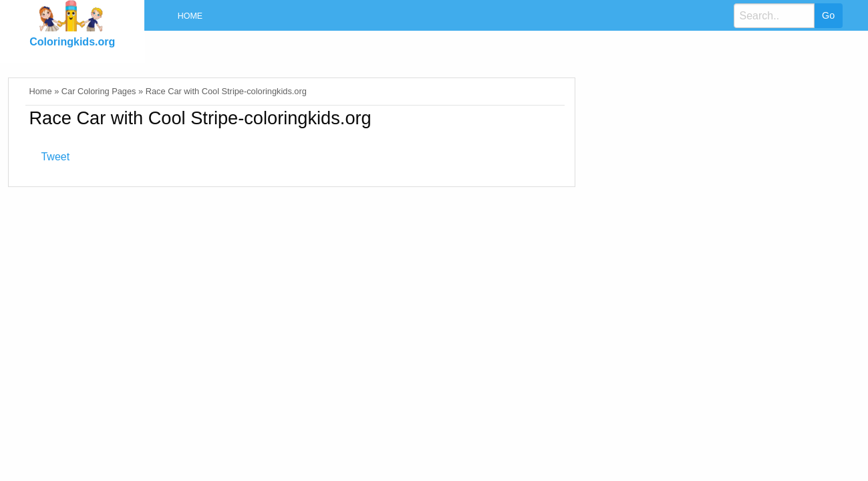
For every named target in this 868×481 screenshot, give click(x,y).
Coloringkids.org (72, 42)
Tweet (55, 157)
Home (190, 16)
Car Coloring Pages (99, 91)
